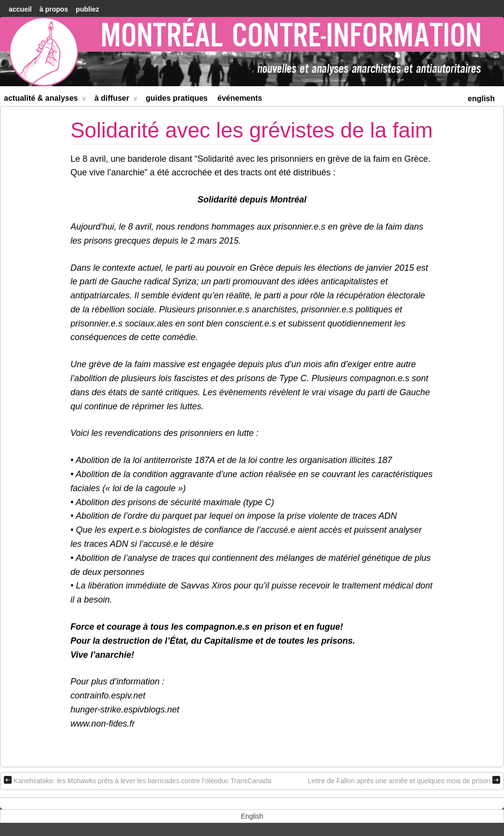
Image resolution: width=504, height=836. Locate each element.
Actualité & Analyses (45, 100)
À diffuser (116, 100)
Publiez (88, 9)
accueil (20, 9)
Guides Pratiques (177, 98)
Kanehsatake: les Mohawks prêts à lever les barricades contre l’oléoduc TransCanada (137, 780)
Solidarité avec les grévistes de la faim (252, 130)
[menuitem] (481, 98)
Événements (240, 98)
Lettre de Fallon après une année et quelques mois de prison (404, 780)
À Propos (53, 9)
